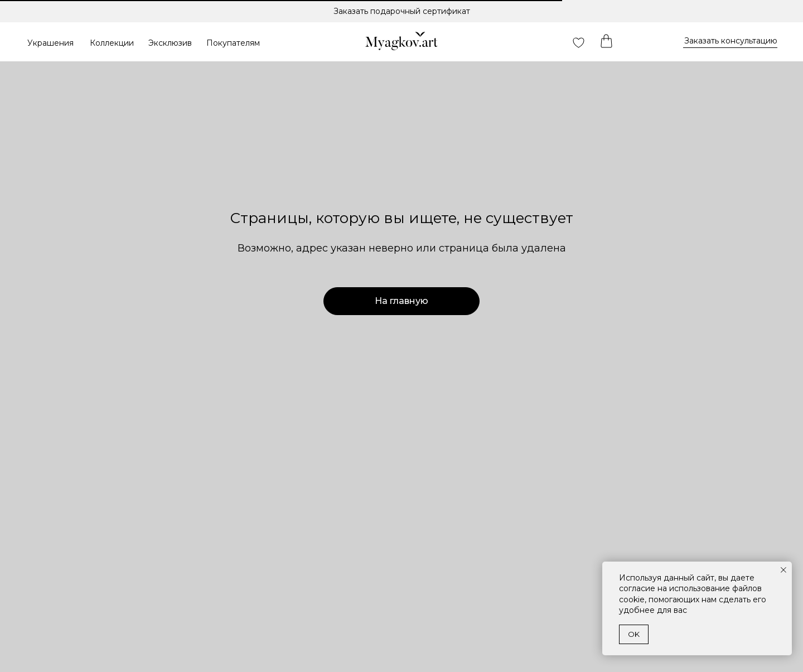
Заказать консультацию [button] (731, 41)
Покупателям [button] (233, 43)
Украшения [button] (50, 43)
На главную (401, 301)
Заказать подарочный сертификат (402, 11)
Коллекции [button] (112, 43)
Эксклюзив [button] (170, 43)
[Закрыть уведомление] (783, 570)
